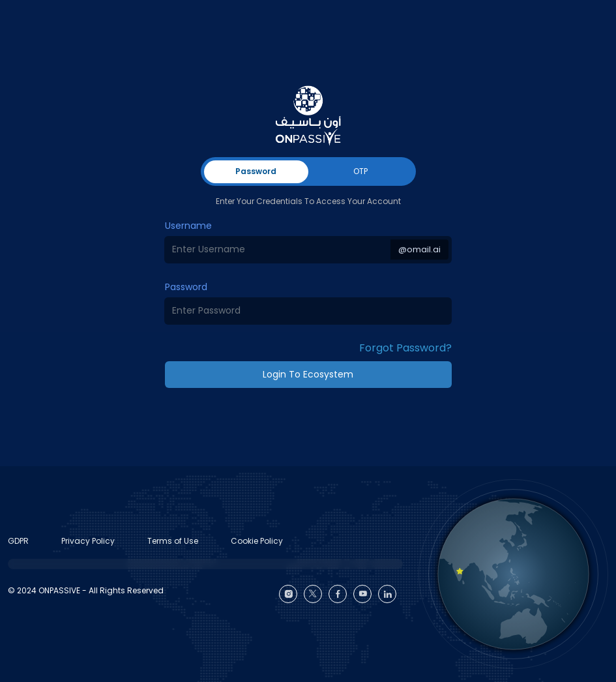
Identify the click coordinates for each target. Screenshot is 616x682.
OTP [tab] (360, 171)
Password (186, 287)
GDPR (18, 541)
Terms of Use (173, 541)
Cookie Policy (257, 541)
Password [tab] (256, 171)
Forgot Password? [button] (405, 348)
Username (188, 226)
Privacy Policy (88, 541)
